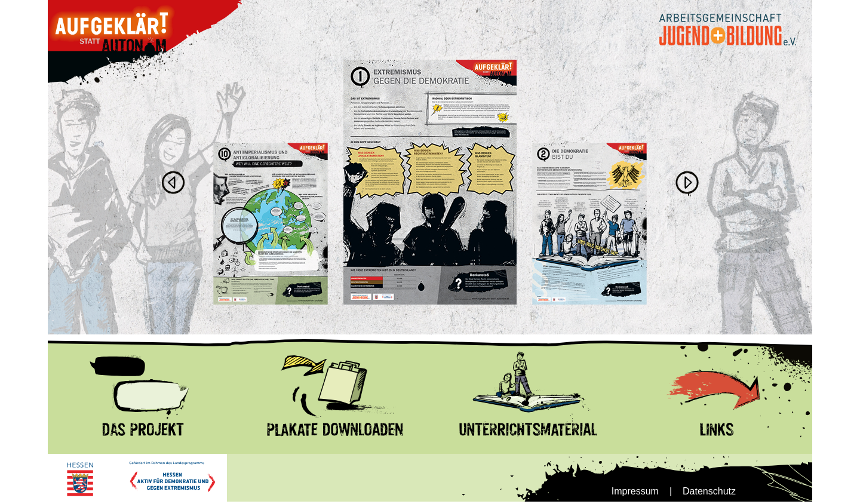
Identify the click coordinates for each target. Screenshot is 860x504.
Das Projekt (73, 339)
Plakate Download (277, 339)
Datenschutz (709, 491)
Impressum (635, 491)
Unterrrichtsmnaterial (474, 339)
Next (687, 183)
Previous (173, 183)
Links (632, 339)
